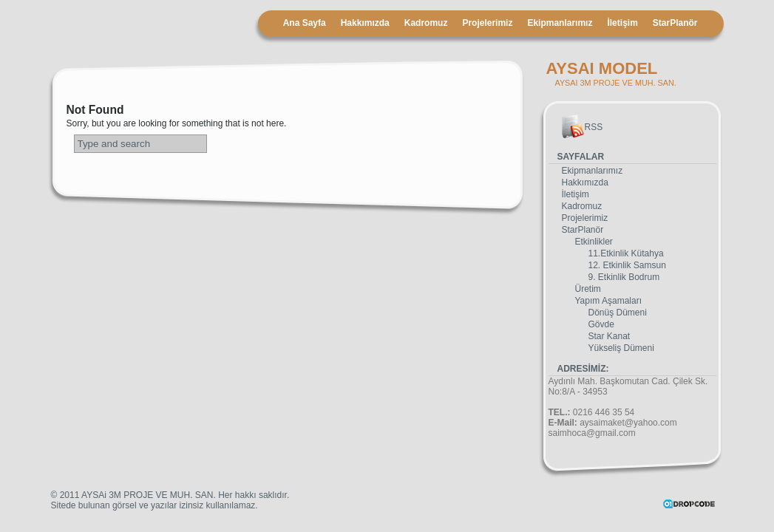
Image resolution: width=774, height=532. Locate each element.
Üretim (588, 289)
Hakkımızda (365, 23)
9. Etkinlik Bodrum (624, 277)
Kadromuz (426, 23)
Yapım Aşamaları (608, 301)
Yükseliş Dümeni (621, 348)
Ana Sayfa (305, 23)
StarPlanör (675, 23)
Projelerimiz (487, 23)
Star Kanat (610, 336)
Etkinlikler (594, 242)
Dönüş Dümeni (618, 313)
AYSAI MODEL (602, 68)
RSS (594, 127)
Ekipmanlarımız (560, 23)
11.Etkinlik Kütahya (626, 253)
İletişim (622, 23)
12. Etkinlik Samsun (627, 265)
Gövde (601, 324)
